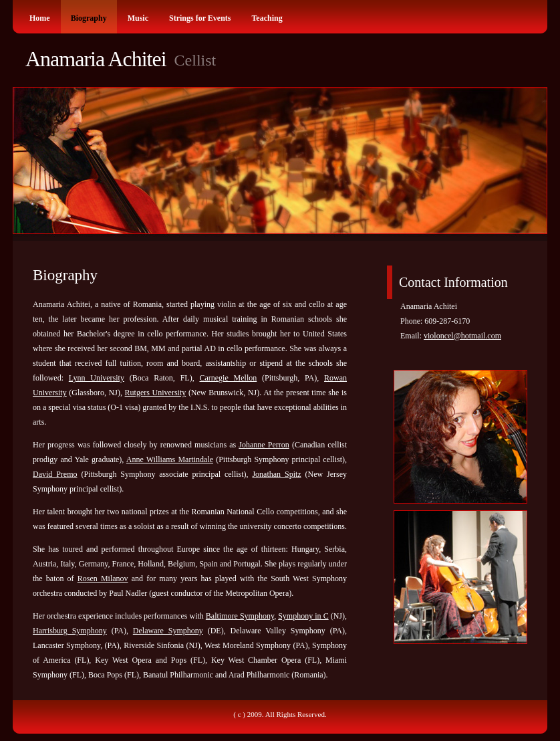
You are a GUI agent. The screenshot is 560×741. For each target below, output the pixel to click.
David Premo (55, 474)
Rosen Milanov (103, 578)
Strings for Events (200, 18)
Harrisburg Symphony (70, 631)
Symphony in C (303, 616)
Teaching (267, 18)
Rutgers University (156, 393)
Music (138, 18)
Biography (89, 18)
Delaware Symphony (168, 631)
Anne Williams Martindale (170, 459)
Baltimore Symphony (240, 616)
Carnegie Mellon (228, 378)
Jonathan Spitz (276, 474)
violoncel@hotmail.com (462, 336)
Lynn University (97, 378)
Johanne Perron (264, 445)
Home (40, 18)
